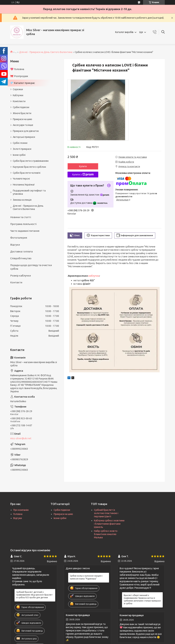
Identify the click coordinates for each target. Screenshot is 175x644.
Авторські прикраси (24, 137)
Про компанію (21, 510)
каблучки (94, 276)
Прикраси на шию (22, 119)
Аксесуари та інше (23, 125)
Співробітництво (21, 258)
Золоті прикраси (22, 149)
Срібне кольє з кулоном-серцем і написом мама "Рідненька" (86, 577)
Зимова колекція (22, 200)
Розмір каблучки (21, 276)
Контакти (16, 282)
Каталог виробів (124, 32)
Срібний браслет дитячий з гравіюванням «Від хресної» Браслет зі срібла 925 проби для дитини (34, 595)
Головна (18, 514)
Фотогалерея (19, 238)
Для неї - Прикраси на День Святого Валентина (46, 52)
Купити (83, 166)
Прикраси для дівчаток (26, 131)
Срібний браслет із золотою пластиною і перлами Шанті (106, 513)
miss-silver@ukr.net (21, 438)
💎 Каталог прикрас (23, 83)
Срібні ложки (20, 143)
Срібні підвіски (21, 107)
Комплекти (19, 101)
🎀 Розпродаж (19, 76)
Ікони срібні (19, 155)
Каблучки (18, 95)
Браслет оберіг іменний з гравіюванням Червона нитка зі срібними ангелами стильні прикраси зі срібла (142, 599)
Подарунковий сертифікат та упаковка (29, 192)
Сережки (18, 89)
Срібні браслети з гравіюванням (31, 161)
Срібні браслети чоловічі (27, 173)
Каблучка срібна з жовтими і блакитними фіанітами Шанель (109, 524)
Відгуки (15, 245)
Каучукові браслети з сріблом (29, 167)
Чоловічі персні (21, 179)
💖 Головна (17, 69)
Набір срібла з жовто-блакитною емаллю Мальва (106, 534)
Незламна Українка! (24, 185)
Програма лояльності (23, 224)
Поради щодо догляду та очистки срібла (31, 267)
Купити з (83, 175)
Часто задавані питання (25, 231)
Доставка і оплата (21, 251)
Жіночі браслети (22, 113)
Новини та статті (21, 217)
